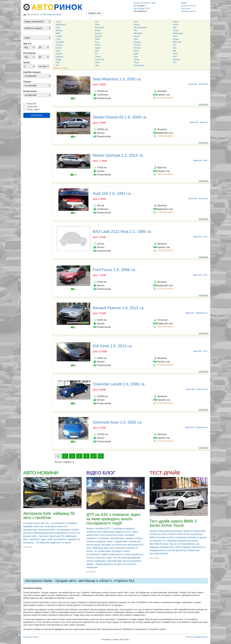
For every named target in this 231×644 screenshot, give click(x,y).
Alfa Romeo (61, 25)
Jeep (97, 51)
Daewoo (59, 54)
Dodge (59, 60)
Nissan (137, 36)
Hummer (98, 33)
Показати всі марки (60, 68)
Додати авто (95, 13)
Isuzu (97, 42)
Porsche (137, 45)
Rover (136, 51)
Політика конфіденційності (197, 637)
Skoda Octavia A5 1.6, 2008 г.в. (120, 117)
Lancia (98, 57)
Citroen (59, 48)
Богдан (176, 39)
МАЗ (175, 57)
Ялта (205, 237)
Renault (137, 48)
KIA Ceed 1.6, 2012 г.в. (113, 346)
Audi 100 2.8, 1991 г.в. (112, 193)
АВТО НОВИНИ (41, 473)
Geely (97, 25)
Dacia (58, 51)
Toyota (176, 30)
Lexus (97, 62)
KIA (96, 54)
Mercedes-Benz (141, 28)
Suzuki (176, 25)
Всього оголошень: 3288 (144, 3)
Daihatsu (59, 57)
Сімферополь (202, 313)
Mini (135, 30)
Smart (136, 62)
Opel (136, 39)
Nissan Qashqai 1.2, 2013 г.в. (118, 155)
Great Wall (99, 28)
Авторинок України (31, 637)
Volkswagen (178, 33)
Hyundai (98, 36)
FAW (58, 62)
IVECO (98, 45)
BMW (58, 33)
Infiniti (97, 39)
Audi (58, 28)
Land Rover (100, 60)
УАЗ (175, 62)
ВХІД (184, 3)
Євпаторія (203, 84)
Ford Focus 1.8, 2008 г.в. (114, 270)
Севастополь (202, 389)
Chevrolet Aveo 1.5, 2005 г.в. (118, 422)
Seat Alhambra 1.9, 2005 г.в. (117, 79)
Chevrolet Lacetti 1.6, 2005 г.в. (119, 384)
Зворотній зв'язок (188, 6)
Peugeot (137, 42)
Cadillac (59, 36)
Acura (58, 22)
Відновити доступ (189, 11)
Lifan (97, 65)
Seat (136, 57)
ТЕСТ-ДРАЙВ (165, 473)
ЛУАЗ (175, 54)
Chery (58, 39)
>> (101, 456)
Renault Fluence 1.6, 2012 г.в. (119, 308)
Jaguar (98, 48)
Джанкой (204, 122)
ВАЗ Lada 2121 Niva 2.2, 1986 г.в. (122, 231)
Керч (205, 161)
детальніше (203, 105)
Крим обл (193, 84)
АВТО (57, 7)
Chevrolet (60, 42)
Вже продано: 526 (142, 8)
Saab (136, 54)
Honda (98, 30)
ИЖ (174, 51)
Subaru (176, 22)
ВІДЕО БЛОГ (101, 473)
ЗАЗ (175, 48)
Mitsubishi (138, 33)
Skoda (136, 60)
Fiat (57, 65)
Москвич (177, 60)
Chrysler (59, 45)
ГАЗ (174, 45)
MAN (136, 22)
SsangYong (139, 65)
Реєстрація (186, 8)
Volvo (175, 36)
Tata (175, 28)
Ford (97, 22)
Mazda (137, 25)
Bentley (59, 30)
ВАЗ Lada (177, 42)
